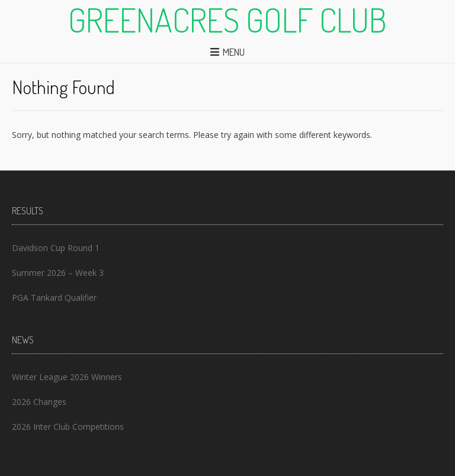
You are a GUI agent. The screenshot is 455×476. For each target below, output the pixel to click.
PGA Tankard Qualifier (54, 297)
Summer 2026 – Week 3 (58, 273)
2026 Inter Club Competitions (68, 427)
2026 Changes (39, 402)
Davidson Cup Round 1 (56, 248)
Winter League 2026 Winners (67, 377)
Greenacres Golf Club (227, 20)
